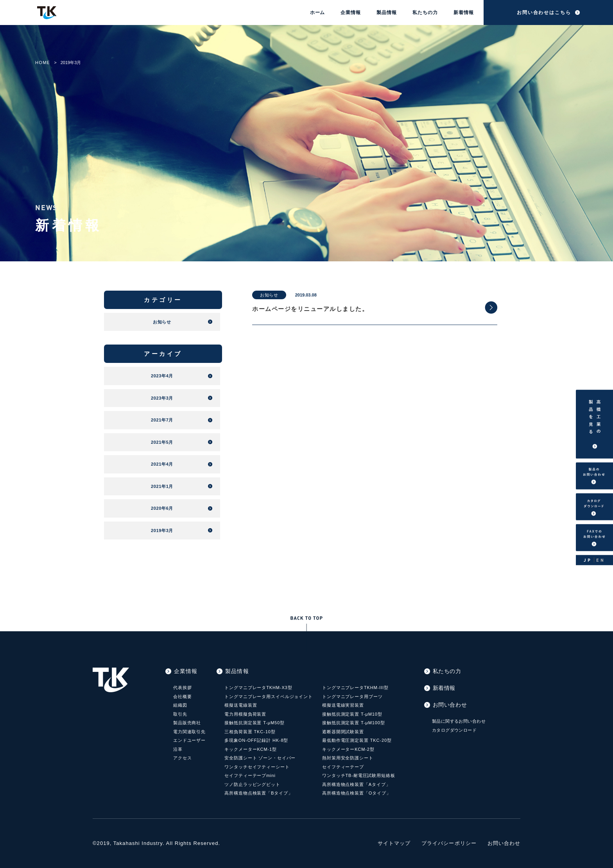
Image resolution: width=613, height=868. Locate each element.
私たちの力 (425, 13)
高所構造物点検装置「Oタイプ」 (357, 793)
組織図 (180, 705)
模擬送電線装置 (241, 705)
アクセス (183, 758)
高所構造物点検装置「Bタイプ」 (259, 793)
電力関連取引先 (189, 732)
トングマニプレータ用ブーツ (352, 697)
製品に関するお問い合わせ (459, 721)
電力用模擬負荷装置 (245, 714)
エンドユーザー (189, 740)
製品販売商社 (187, 723)
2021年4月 (162, 464)
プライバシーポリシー (449, 843)
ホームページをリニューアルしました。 (310, 309)
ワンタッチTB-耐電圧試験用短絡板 (359, 775)
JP (588, 560)
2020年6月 (162, 508)
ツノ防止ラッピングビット (252, 784)
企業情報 (351, 13)
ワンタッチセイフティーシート (257, 767)
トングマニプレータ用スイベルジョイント (269, 697)
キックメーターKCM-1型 (251, 749)
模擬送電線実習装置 (343, 705)
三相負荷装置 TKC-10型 (250, 732)
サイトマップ (394, 843)
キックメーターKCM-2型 (348, 749)
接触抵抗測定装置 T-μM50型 (255, 723)
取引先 (180, 714)
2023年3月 (162, 398)
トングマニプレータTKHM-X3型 (258, 688)
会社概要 (183, 697)
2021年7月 (162, 420)
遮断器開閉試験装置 (343, 732)
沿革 (178, 749)
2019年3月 (162, 530)
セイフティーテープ (343, 767)
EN (601, 560)
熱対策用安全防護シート (348, 758)
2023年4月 (162, 376)
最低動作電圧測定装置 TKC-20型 (357, 740)
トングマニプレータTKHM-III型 (355, 688)
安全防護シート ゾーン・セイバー (260, 758)
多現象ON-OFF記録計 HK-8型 (256, 740)
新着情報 (464, 13)
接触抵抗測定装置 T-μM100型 (354, 723)
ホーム (318, 13)
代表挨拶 (183, 688)
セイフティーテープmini (250, 775)
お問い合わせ (450, 705)
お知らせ (269, 295)
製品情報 (387, 13)
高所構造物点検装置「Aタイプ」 (356, 784)
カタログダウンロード (454, 730)
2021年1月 (162, 486)
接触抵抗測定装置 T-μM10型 (352, 714)
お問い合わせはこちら (544, 13)
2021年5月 (162, 442)
